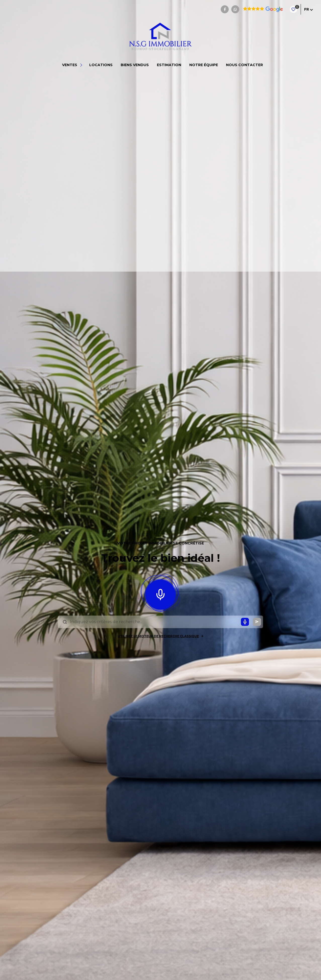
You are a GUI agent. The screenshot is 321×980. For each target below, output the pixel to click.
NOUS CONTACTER (244, 65)
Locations (101, 65)
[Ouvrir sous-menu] (82, 65)
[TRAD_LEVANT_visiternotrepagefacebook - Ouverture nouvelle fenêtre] (225, 9)
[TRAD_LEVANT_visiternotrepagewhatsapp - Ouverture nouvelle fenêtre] (235, 9)
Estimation (169, 65)
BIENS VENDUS (135, 65)
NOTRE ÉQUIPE (204, 65)
